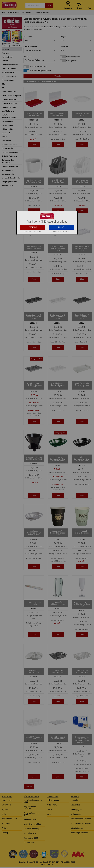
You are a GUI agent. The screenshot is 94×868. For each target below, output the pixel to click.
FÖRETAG (33, 249)
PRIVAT (61, 249)
